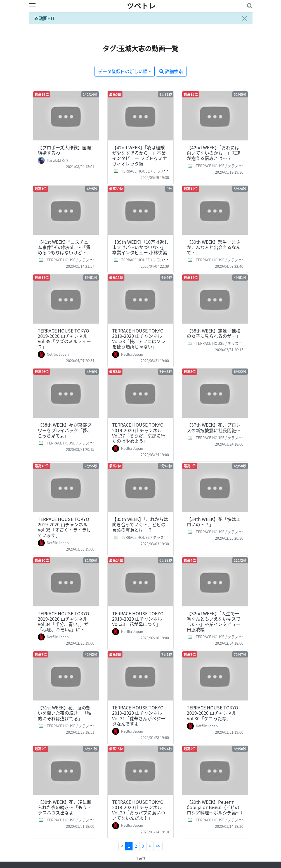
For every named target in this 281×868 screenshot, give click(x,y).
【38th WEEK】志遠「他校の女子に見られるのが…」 (214, 333)
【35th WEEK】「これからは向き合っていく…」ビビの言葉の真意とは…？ (140, 524)
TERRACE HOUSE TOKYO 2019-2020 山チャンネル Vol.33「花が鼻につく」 (138, 619)
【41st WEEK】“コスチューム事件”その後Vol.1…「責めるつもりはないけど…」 (65, 247)
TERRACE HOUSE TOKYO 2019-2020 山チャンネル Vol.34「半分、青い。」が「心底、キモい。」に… (63, 621)
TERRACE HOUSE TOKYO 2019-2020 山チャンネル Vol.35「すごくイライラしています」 (64, 527)
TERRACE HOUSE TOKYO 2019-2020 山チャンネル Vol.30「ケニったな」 (212, 713)
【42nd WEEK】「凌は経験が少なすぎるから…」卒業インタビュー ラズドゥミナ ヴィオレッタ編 (140, 156)
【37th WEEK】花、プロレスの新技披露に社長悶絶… (214, 427)
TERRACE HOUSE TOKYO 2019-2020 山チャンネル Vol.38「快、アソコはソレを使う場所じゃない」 (139, 339)
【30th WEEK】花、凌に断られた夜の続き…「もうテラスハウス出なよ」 (65, 807)
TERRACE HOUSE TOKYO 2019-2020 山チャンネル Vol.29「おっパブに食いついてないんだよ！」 (139, 810)
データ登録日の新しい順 (123, 71)
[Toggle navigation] (249, 6)
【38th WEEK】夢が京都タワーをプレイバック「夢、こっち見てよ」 (65, 430)
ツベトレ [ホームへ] (141, 6)
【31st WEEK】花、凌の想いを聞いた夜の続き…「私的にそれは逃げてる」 (65, 713)
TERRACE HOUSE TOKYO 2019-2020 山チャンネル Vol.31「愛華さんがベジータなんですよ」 (139, 716)
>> (158, 846)
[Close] (244, 18)
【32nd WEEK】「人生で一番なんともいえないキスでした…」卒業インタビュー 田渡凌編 (214, 621)
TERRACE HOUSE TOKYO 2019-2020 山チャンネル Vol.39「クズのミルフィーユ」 (64, 339)
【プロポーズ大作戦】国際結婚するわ (64, 150)
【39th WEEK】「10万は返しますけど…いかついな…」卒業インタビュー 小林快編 (140, 247)
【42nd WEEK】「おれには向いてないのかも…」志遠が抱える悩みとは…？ (214, 153)
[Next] (150, 846)
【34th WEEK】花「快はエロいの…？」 (214, 522)
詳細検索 (171, 71)
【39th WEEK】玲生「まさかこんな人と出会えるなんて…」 (214, 247)
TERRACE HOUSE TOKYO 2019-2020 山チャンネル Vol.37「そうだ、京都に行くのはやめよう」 (139, 433)
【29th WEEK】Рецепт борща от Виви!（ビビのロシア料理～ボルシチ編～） (216, 807)
